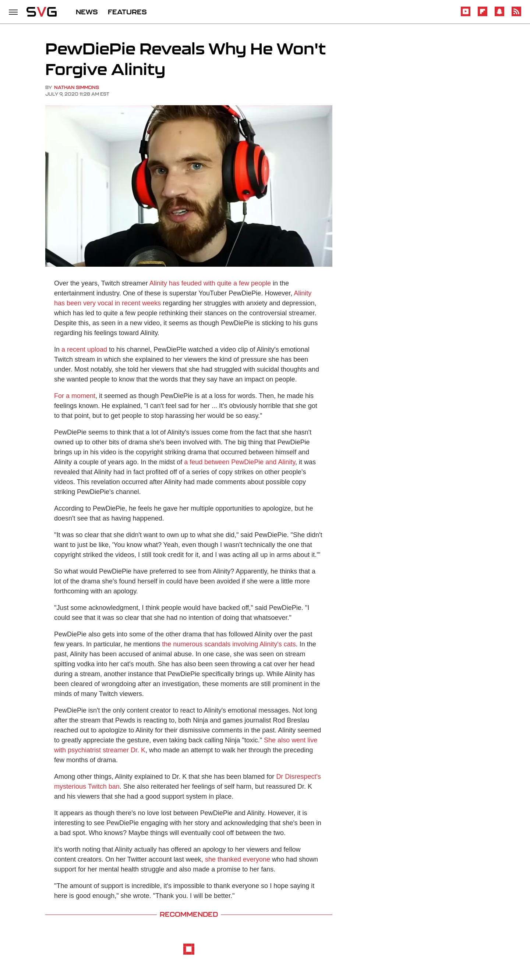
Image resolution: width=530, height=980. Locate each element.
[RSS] (516, 15)
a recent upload (84, 349)
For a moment (75, 396)
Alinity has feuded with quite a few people (210, 283)
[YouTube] (466, 15)
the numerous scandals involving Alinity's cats (229, 644)
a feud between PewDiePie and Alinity (240, 462)
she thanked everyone (238, 859)
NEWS (87, 12)
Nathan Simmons (77, 87)
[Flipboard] (483, 15)
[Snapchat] (499, 15)
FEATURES (127, 12)
